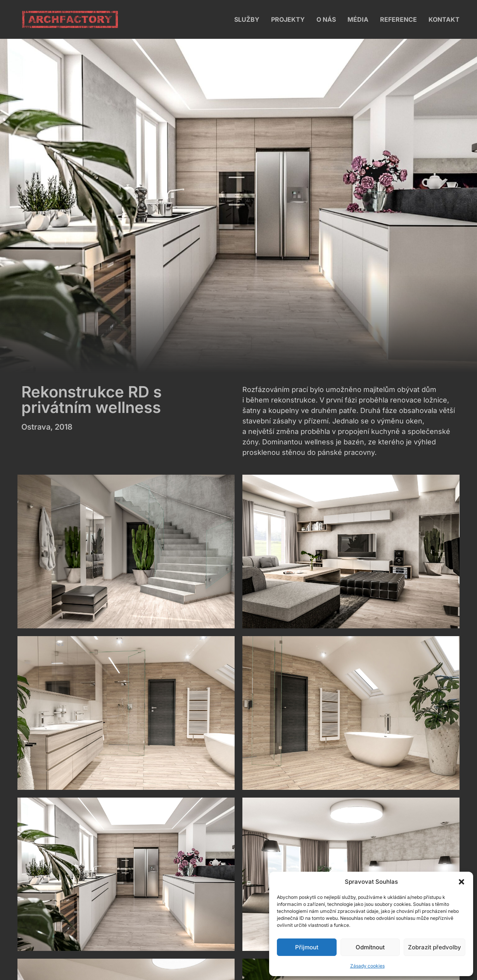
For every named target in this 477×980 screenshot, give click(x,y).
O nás (326, 19)
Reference (398, 19)
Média (358, 19)
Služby (247, 19)
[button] (461, 882)
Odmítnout (370, 947)
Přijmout (307, 947)
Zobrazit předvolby (435, 947)
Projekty (288, 19)
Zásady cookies (367, 966)
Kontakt (444, 19)
